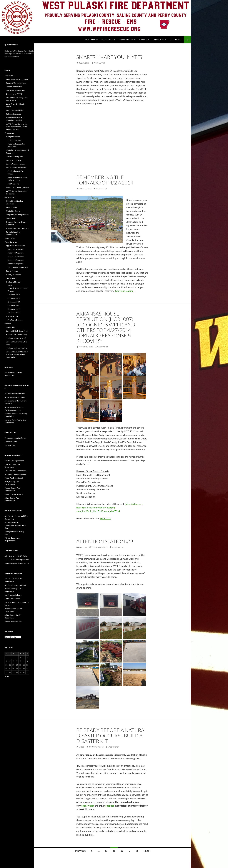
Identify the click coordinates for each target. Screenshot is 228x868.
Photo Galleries (126, 40)
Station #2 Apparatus (16, 253)
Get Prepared (107, 40)
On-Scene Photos (13, 282)
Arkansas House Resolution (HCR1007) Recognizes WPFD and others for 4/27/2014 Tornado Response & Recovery (106, 327)
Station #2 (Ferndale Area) (16, 335)
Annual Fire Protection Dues (17, 79)
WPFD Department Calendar (17, 187)
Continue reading (126, 291)
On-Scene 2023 (14, 313)
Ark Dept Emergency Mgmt (15, 585)
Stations (143, 40)
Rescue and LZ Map (14, 160)
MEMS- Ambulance (12, 599)
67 (106, 851)
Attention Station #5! (105, 541)
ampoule (81, 791)
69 (122, 851)
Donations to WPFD (14, 94)
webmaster (99, 63)
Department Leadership (15, 90)
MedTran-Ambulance (13, 595)
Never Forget (176, 40)
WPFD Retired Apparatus (18, 267)
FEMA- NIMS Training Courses (17, 560)
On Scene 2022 (14, 309)
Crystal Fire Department (14, 461)
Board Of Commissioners (16, 83)
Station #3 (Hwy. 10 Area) (16, 338)
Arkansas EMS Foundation (15, 394)
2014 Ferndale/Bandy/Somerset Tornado (18, 288)
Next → (148, 851)
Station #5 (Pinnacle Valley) (17, 348)
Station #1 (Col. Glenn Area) (17, 331)
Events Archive (12, 271)
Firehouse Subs (11, 442)
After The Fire (12, 207)
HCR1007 (106, 518)
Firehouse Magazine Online (15, 438)
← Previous (79, 851)
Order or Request (15, 140)
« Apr (7, 676)
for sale (139, 254)
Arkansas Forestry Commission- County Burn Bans (15, 525)
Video (82, 747)
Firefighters (158, 40)
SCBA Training (13, 184)
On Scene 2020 (14, 302)
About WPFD (90, 40)
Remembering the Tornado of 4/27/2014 (105, 180)
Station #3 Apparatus (16, 256)
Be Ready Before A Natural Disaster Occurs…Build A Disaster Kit (112, 736)
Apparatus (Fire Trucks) (15, 246)
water (91, 806)
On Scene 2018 (14, 295)
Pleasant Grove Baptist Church (92, 471)
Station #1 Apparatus (16, 249)
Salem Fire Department (14, 494)
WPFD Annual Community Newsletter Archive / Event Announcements (17, 127)
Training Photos (12, 316)
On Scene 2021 (14, 305)
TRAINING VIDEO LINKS (16, 167)
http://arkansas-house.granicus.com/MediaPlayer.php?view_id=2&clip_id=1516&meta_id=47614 (109, 507)
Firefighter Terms (13, 211)
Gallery (83, 547)
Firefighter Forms (13, 137)
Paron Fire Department (14, 478)
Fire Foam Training (15, 320)
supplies (110, 806)
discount (118, 251)
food (84, 806)
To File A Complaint (14, 114)
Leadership (10, 327)
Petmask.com (10, 445)
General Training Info (14, 157)
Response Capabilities (15, 110)
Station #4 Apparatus (16, 260)
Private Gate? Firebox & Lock (17, 228)
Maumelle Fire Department (15, 474)
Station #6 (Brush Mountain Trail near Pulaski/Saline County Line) (17, 354)
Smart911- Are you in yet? (109, 57)
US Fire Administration (14, 621)
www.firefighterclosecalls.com (17, 563)
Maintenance (11, 278)
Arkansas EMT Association (15, 397)
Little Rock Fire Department (15, 471)
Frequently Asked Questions (17, 215)
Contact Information (14, 87)
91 (137, 851)
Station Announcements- (16, 164)
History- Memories (13, 275)
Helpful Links (11, 218)
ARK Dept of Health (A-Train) (16, 556)
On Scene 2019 (14, 298)
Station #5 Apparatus (16, 264)
